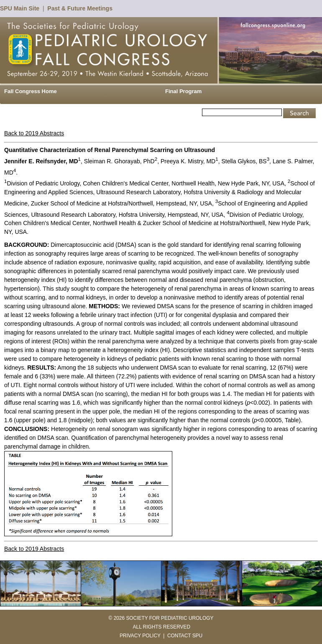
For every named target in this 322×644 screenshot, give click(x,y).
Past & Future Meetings (80, 8)
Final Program (183, 91)
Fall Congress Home (31, 91)
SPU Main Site (20, 8)
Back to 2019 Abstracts (34, 133)
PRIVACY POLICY (140, 636)
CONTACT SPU (185, 636)
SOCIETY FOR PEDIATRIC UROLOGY (170, 618)
